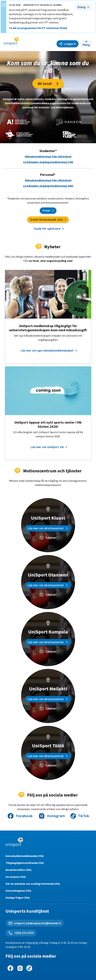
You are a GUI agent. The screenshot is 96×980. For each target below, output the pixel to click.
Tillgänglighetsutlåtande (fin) (25, 863)
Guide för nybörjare (49, 229)
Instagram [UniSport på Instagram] (56, 816)
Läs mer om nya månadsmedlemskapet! (49, 351)
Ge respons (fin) (16, 877)
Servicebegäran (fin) (18, 891)
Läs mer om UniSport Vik (49, 447)
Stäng (81, 7)
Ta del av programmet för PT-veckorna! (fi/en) (38, 28)
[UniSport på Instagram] (20, 968)
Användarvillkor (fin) (19, 870)
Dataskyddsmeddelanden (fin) (25, 856)
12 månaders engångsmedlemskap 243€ (48, 186)
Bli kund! (51, 84)
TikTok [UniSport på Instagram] (84, 816)
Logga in (70, 44)
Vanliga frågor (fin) (18, 898)
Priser (49, 211)
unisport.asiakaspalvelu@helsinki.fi (37, 923)
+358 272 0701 (24, 933)
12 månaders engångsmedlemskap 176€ (48, 162)
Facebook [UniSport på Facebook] (24, 816)
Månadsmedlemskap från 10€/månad (48, 156)
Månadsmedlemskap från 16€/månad (48, 180)
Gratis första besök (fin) (49, 220)
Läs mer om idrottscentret (48, 528)
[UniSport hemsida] (11, 42)
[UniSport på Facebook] (10, 968)
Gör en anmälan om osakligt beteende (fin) (33, 884)
